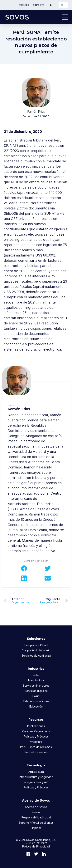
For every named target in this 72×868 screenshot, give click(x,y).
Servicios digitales (36, 691)
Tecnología (36, 765)
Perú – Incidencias (36, 752)
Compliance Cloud (36, 645)
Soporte (39, 5)
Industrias (36, 669)
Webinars (36, 742)
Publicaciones (36, 726)
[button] (24, 568)
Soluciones (36, 639)
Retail (36, 675)
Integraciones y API (36, 782)
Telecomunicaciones (36, 701)
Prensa (36, 812)
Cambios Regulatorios (36, 731)
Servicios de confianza (36, 656)
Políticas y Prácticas (36, 736)
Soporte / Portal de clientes (36, 823)
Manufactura (36, 680)
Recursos (36, 720)
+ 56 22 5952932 (36, 843)
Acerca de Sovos (36, 801)
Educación (36, 706)
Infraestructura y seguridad (36, 777)
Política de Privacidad (36, 846)
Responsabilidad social (36, 817)
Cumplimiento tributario (36, 650)
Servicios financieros (36, 686)
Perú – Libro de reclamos (36, 747)
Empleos (24, 5)
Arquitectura (36, 772)
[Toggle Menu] (51, 5)
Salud (36, 696)
